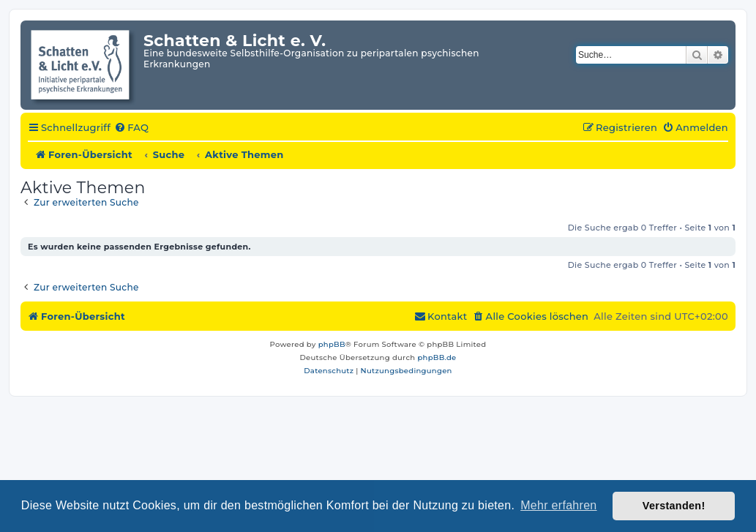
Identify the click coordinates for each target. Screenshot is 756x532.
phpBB (332, 344)
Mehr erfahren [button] (558, 505)
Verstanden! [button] (674, 506)
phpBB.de (437, 357)
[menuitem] (131, 128)
